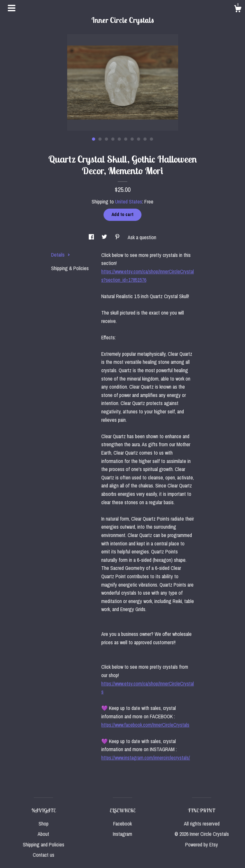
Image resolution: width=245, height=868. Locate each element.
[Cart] (238, 10)
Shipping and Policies (44, 844)
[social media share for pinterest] (118, 237)
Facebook (122, 824)
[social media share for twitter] (105, 237)
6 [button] (126, 139)
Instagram (122, 834)
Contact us (44, 855)
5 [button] (119, 139)
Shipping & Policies (70, 268)
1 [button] (94, 139)
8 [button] (139, 139)
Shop (44, 824)
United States (129, 202)
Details (61, 255)
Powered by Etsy (202, 844)
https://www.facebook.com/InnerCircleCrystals (145, 725)
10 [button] (151, 139)
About (43, 834)
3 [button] (106, 139)
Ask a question (142, 237)
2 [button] (100, 139)
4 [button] (113, 139)
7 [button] (132, 139)
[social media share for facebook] (92, 237)
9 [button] (145, 139)
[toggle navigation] (12, 8)
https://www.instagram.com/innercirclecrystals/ (146, 758)
